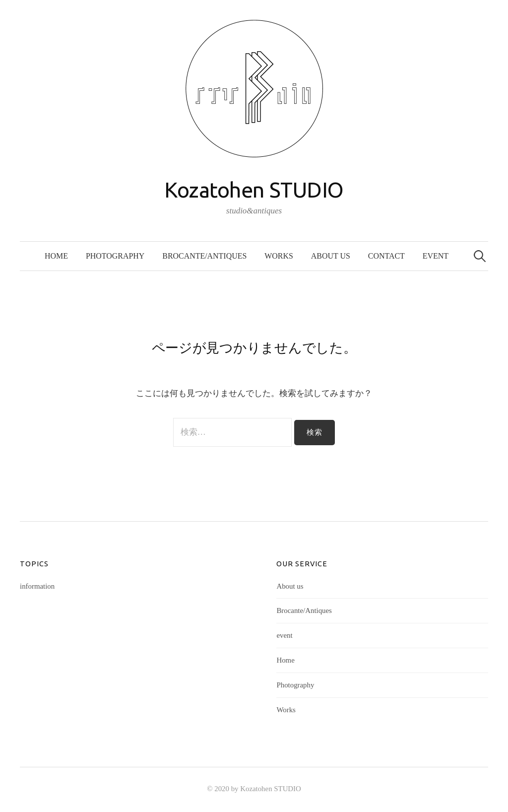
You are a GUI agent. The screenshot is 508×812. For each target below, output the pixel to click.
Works (279, 256)
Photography (115, 256)
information (37, 586)
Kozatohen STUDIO (254, 190)
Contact (386, 256)
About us (331, 256)
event (436, 256)
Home (56, 256)
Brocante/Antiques (204, 256)
